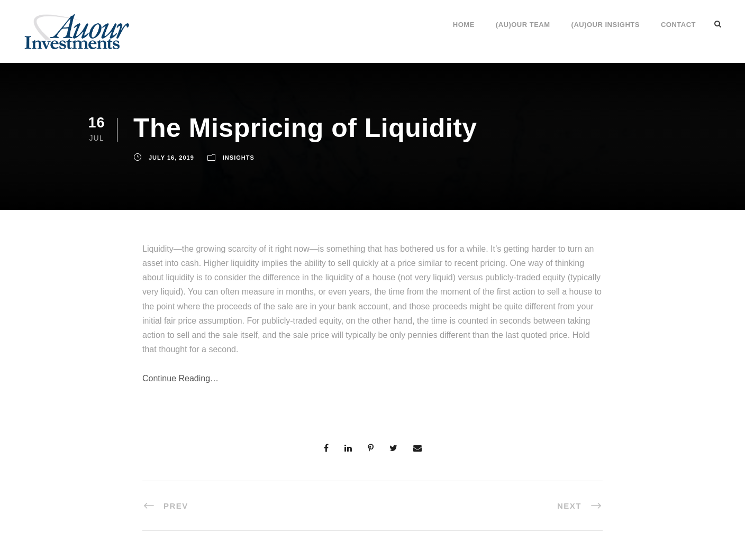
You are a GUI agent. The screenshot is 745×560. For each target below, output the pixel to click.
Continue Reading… (180, 378)
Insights (239, 158)
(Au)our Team (523, 25)
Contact (678, 25)
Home (464, 25)
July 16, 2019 (171, 158)
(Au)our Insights (606, 25)
